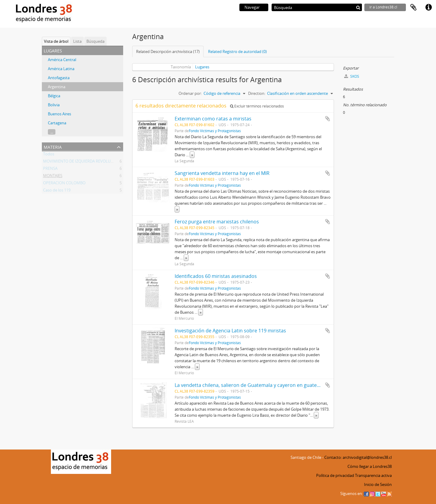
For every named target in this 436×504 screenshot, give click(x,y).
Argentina (57, 87)
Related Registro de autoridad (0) (237, 51)
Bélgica (54, 96)
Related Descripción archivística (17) (168, 51)
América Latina (61, 69)
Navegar (252, 7)
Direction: (257, 93)
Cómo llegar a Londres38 (370, 466)
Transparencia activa (373, 475)
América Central (62, 60)
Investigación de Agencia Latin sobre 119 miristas (230, 331)
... (52, 132)
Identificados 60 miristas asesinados (216, 276)
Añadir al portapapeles (328, 119)
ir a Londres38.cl (383, 7)
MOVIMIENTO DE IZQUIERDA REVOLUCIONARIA (86, 162)
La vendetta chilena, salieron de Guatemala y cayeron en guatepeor (251, 385)
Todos (49, 155)
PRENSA (50, 170)
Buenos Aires (59, 114)
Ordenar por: (190, 93)
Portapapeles (413, 8)
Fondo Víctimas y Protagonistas (215, 131)
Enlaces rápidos (428, 8)
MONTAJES (53, 177)
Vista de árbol (56, 41)
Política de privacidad (335, 475)
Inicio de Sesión (378, 484)
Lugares (202, 67)
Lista (77, 41)
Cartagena (57, 123)
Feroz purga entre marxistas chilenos (217, 222)
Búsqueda (95, 41)
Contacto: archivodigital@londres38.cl (358, 457)
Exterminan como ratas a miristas (213, 119)
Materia (53, 146)
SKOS (352, 76)
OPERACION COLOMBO (64, 184)
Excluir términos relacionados (257, 106)
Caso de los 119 (57, 191)
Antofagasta (59, 78)
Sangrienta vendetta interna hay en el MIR (222, 173)
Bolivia (54, 105)
